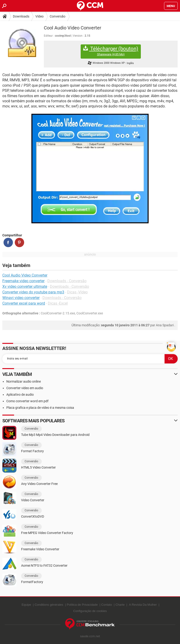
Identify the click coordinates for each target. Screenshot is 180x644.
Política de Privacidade (82, 605)
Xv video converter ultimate (25, 286)
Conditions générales (49, 605)
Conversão (58, 16)
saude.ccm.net (90, 636)
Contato (107, 605)
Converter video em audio (25, 388)
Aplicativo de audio (20, 395)
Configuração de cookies (90, 611)
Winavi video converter (21, 298)
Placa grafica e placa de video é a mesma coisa (40, 408)
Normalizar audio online (24, 381)
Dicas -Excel (58, 303)
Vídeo (39, 16)
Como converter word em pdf (27, 401)
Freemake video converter (23, 281)
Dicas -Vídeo (77, 292)
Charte (120, 605)
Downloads (21, 16)
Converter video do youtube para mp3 (33, 292)
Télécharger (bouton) (111, 51)
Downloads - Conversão (67, 281)
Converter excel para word (24, 303)
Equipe (26, 605)
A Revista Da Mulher (143, 605)
